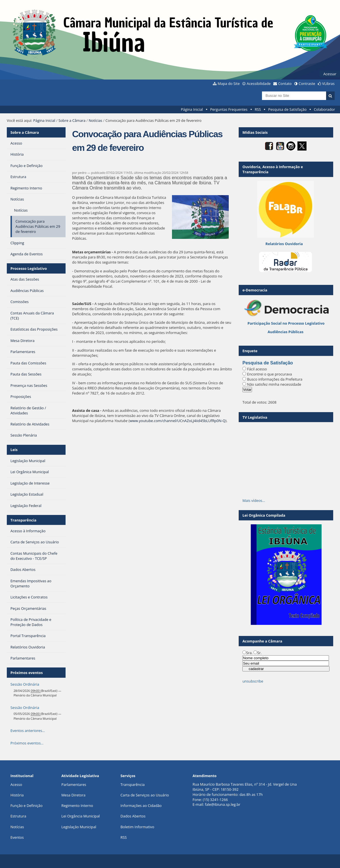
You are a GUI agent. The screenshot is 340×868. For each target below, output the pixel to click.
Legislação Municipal (79, 827)
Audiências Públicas (286, 332)
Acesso (16, 784)
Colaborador (325, 109)
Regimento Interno (77, 806)
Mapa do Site (229, 84)
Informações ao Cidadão (141, 806)
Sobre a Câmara (72, 120)
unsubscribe (253, 681)
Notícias (95, 120)
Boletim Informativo (137, 827)
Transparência (24, 520)
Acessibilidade (259, 84)
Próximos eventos (27, 673)
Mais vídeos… (254, 500)
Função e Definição (27, 806)
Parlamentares (74, 784)
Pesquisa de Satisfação (287, 109)
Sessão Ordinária (25, 684)
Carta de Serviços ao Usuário (145, 795)
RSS (258, 109)
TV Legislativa (255, 417)
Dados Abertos (133, 816)
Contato (285, 84)
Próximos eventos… (27, 743)
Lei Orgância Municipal (80, 816)
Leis (14, 450)
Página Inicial (192, 109)
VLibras (328, 84)
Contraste (307, 84)
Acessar (330, 74)
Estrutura (18, 816)
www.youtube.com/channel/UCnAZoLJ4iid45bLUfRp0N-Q (177, 421)
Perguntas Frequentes (229, 109)
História (17, 795)
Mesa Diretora (73, 795)
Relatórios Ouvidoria (284, 244)
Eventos (17, 837)
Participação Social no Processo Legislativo (286, 323)
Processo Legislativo (29, 268)
